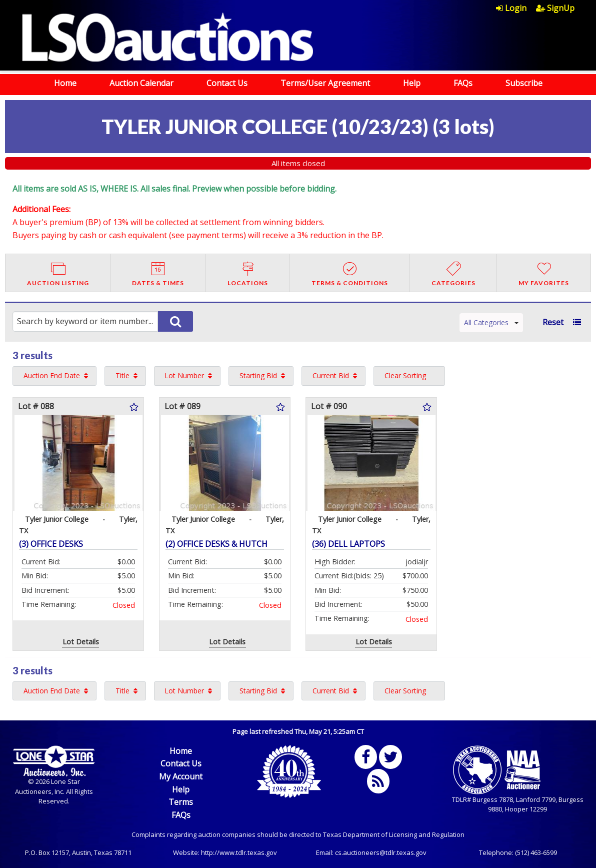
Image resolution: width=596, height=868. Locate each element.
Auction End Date (52, 375)
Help (412, 83)
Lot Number (184, 375)
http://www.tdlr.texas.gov (239, 852)
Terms (181, 802)
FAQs (463, 83)
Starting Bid (258, 375)
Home (65, 83)
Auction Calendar (141, 83)
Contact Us (227, 83)
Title (122, 375)
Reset (553, 322)
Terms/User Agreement (325, 83)
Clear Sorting (405, 375)
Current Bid (331, 375)
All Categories (491, 322)
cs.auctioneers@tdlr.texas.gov (381, 852)
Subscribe (524, 83)
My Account (181, 776)
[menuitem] (516, 8)
